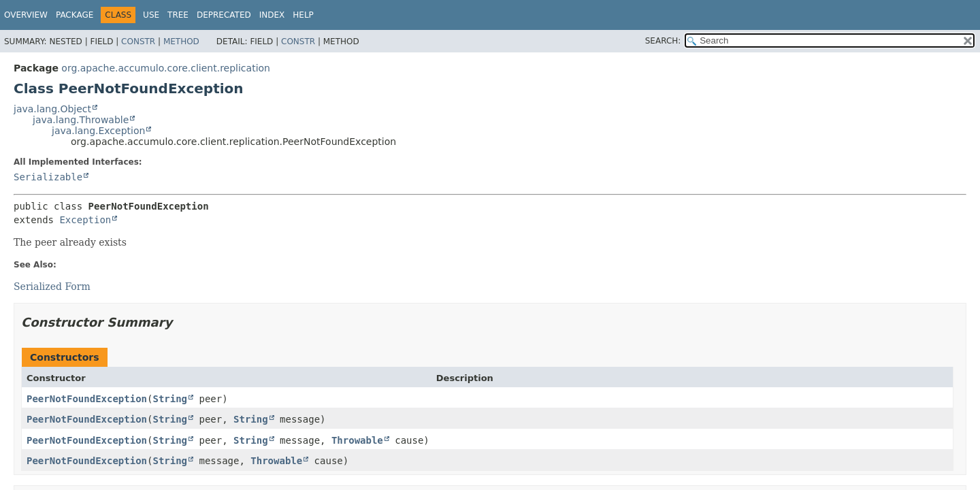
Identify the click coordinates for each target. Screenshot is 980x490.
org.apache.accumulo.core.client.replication (166, 68)
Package (75, 15)
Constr (138, 42)
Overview (26, 15)
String (170, 399)
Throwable (357, 440)
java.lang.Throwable (81, 120)
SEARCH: (663, 41)
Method (181, 42)
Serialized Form (52, 287)
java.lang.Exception (98, 131)
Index (272, 15)
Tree (178, 15)
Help (303, 15)
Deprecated (224, 15)
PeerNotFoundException (87, 399)
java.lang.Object (52, 109)
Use (151, 15)
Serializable (48, 177)
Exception (85, 220)
